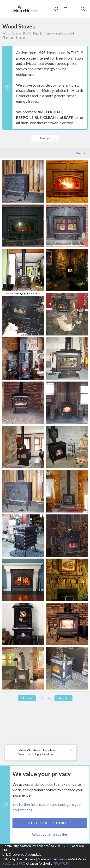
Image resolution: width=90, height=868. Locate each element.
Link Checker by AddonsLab (22, 854)
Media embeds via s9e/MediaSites (62, 859)
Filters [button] (78, 153)
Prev (27, 698)
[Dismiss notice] (81, 52)
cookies (47, 784)
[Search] (83, 9)
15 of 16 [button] (45, 698)
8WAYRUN (62, 863)
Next (63, 698)
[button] (7, 9)
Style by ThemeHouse (20, 859)
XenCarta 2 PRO (14, 863)
